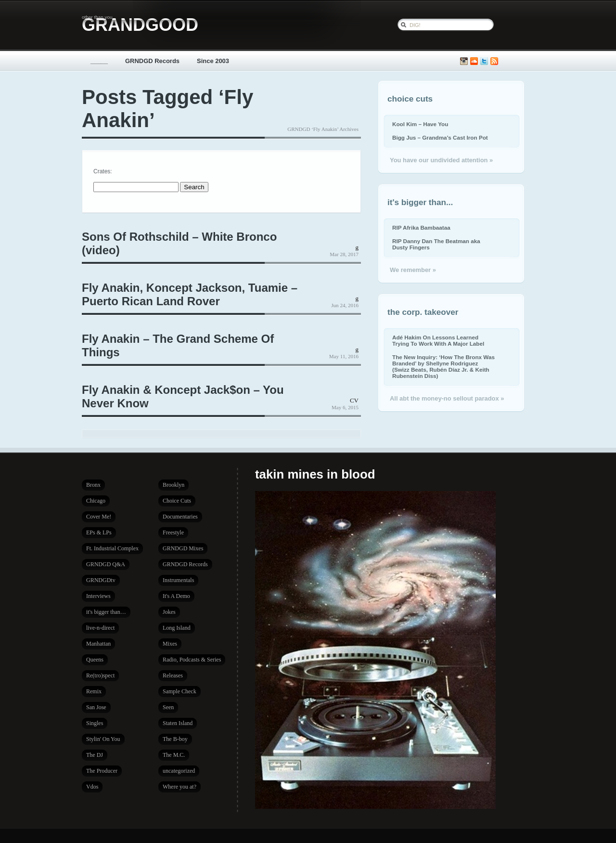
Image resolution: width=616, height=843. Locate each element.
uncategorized (179, 771)
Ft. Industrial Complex (112, 548)
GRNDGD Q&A (106, 564)
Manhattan (98, 644)
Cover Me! (99, 517)
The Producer (102, 771)
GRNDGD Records (152, 61)
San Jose (96, 707)
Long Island (177, 628)
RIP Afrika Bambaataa (421, 227)
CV (354, 400)
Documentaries (180, 517)
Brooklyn (173, 485)
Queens (95, 660)
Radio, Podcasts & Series (192, 660)
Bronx (93, 485)
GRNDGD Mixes (183, 548)
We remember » (413, 270)
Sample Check (180, 691)
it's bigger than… (106, 612)
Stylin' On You (103, 739)
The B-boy (175, 739)
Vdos (92, 787)
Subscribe (494, 61)
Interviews (98, 596)
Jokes (169, 612)
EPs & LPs (99, 532)
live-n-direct (100, 628)
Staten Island (178, 723)
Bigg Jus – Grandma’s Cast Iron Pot (440, 137)
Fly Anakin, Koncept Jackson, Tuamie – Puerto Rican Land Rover (190, 294)
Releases (173, 675)
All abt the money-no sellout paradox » (447, 398)
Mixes (170, 644)
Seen (168, 707)
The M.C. (174, 755)
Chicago (96, 501)
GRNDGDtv (101, 580)
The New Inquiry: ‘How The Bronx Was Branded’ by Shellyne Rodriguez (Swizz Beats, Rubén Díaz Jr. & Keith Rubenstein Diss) (443, 366)
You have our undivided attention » (441, 160)
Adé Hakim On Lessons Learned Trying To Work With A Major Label (438, 340)
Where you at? (180, 787)
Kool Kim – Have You (420, 124)
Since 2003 (213, 61)
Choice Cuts (177, 501)
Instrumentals (178, 580)
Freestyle (173, 532)
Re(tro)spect (100, 675)
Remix (94, 691)
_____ (99, 61)
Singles (95, 723)
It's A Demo (176, 596)
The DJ (95, 755)
